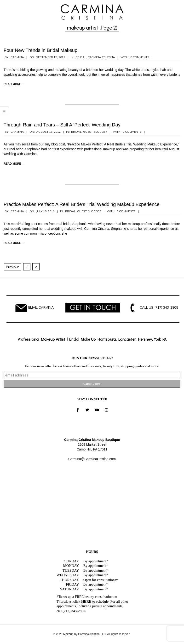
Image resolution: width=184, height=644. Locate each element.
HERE (86, 601)
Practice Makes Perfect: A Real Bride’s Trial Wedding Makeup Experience (82, 204)
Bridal (81, 57)
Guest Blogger (95, 132)
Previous (13, 267)
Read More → (14, 84)
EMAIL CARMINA (41, 307)
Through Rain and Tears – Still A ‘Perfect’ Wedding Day (62, 125)
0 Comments (140, 57)
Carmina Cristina (101, 57)
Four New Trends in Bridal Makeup (40, 50)
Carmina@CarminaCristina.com (92, 459)
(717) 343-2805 (166, 307)
